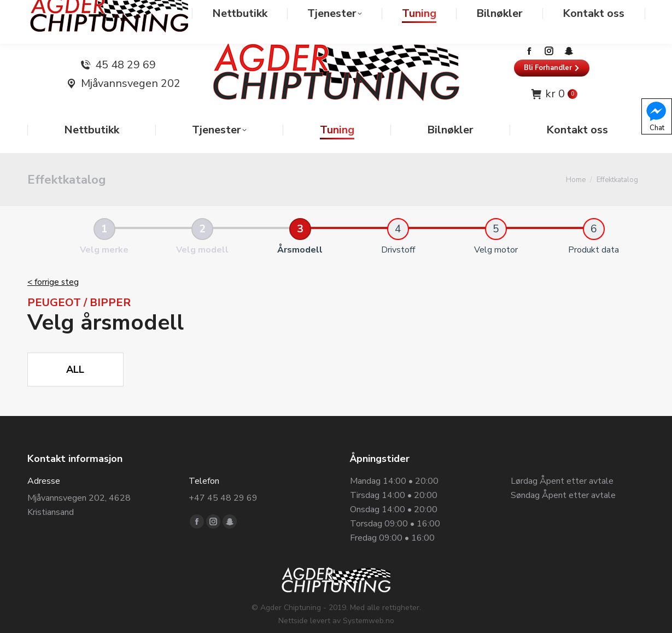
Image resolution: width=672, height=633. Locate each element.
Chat (656, 116)
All (75, 348)
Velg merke (104, 228)
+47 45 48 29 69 (223, 476)
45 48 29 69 (125, 43)
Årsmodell (300, 228)
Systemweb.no (369, 599)
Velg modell (202, 228)
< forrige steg (53, 260)
